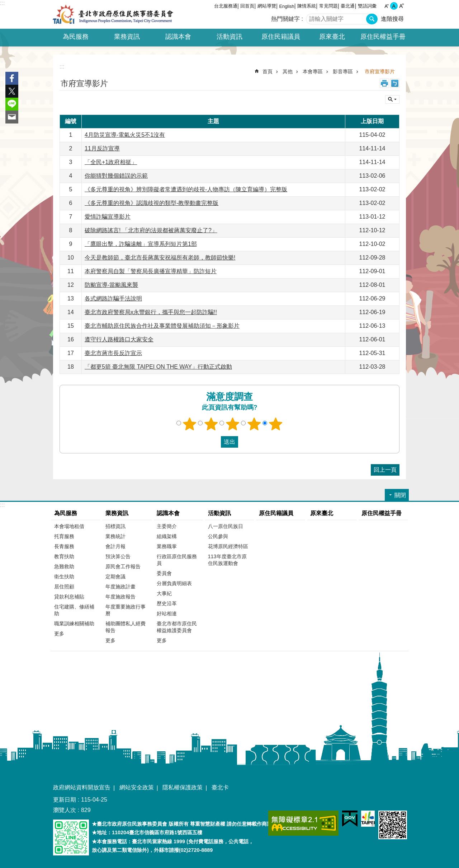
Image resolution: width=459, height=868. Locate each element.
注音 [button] (395, 83)
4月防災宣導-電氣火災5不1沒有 (125, 135)
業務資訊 (117, 513)
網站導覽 (267, 6)
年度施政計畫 (120, 587)
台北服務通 (226, 6)
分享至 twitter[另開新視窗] (12, 91)
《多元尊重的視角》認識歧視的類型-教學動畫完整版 (152, 203)
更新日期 (65, 800)
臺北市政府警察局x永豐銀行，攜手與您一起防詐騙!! (151, 312)
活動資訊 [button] (229, 37)
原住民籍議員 (281, 37)
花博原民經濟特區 (228, 546)
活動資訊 (219, 513)
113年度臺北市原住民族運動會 (227, 560)
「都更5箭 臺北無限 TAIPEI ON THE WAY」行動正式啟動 (158, 367)
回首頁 (247, 6)
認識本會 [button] (178, 37)
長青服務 (64, 546)
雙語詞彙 (367, 6)
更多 (59, 634)
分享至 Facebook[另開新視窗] (12, 78)
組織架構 (167, 536)
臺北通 (348, 6)
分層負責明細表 (174, 583)
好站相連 (167, 613)
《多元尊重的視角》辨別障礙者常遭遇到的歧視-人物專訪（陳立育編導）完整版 (186, 189)
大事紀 (164, 593)
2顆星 (211, 424)
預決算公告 (118, 556)
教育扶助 (64, 556)
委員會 (164, 573)
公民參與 (218, 536)
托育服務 (64, 536)
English (287, 6)
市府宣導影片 (380, 71)
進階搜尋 (392, 19)
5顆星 (276, 424)
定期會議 (115, 577)
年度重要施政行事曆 (126, 610)
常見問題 (328, 6)
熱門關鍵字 (285, 19)
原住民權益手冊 (383, 37)
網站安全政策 (137, 787)
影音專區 (343, 71)
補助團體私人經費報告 (126, 627)
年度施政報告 (120, 597)
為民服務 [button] (76, 37)
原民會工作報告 (123, 566)
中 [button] (394, 6)
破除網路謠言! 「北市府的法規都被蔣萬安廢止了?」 (151, 230)
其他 (288, 71)
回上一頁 (385, 470)
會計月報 (115, 546)
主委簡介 (167, 526)
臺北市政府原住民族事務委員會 (113, 14)
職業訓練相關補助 (74, 624)
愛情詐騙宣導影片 (108, 217)
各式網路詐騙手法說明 (113, 298)
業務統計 (115, 536)
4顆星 (254, 424)
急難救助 (64, 566)
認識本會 (168, 513)
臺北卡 (220, 787)
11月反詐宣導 (102, 148)
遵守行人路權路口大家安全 (119, 339)
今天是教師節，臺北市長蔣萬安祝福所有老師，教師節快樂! (160, 258)
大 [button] (401, 6)
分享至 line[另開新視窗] (12, 104)
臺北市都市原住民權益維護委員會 (177, 627)
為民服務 (66, 513)
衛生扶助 (64, 577)
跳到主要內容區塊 (4, 4)
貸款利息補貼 (69, 597)
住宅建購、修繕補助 (74, 610)
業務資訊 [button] (127, 37)
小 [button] (386, 6)
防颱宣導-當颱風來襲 (111, 285)
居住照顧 (64, 587)
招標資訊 (115, 526)
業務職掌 (167, 546)
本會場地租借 (69, 526)
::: (2, 3)
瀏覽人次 (65, 810)
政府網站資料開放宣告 (82, 787)
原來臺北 (332, 37)
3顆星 (233, 424)
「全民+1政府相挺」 (111, 162)
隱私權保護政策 (183, 787)
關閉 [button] (392, 99)
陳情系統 (307, 6)
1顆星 (190, 424)
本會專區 (313, 71)
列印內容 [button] (384, 83)
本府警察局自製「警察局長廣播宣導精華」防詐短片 (151, 271)
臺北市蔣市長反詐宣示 (113, 353)
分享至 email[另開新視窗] (12, 117)
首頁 (268, 71)
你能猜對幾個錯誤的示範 (116, 176)
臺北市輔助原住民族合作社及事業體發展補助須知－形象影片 (162, 326)
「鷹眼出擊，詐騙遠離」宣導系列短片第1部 (141, 244)
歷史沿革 (167, 603)
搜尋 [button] (372, 19)
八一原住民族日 (226, 526)
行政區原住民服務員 (177, 560)
